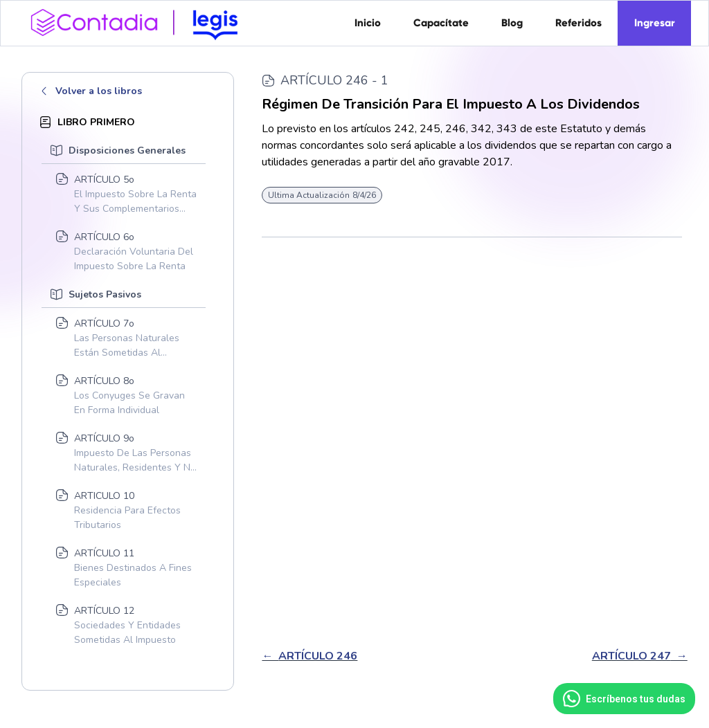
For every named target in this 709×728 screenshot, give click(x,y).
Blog (512, 23)
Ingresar (655, 23)
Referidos (578, 23)
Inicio (368, 23)
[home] (139, 21)
